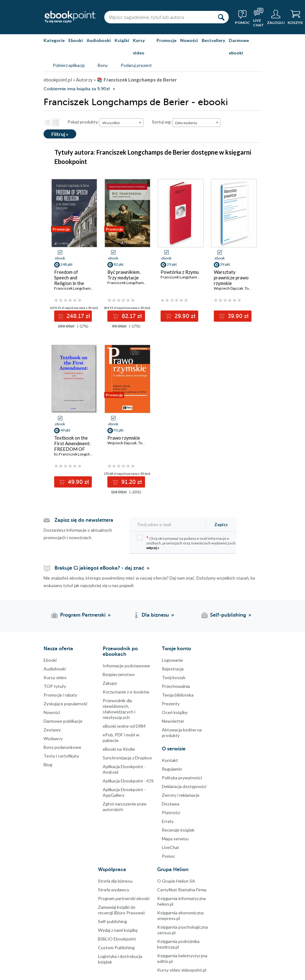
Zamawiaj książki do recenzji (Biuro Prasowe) (121, 910)
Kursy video (139, 47)
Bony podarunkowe (62, 747)
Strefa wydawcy (114, 890)
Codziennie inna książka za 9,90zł (77, 89)
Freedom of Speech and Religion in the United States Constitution (69, 283)
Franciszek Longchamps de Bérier (82, 288)
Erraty (168, 821)
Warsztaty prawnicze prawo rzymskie (231, 278)
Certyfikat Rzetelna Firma (182, 890)
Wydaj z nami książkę (118, 930)
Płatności (171, 812)
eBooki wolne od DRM (124, 726)
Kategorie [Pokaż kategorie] (54, 40)
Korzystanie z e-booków (126, 692)
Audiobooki (99, 40)
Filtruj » (60, 134)
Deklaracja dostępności (184, 786)
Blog (48, 765)
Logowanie (172, 660)
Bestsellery (213, 40)
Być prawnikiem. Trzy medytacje (124, 275)
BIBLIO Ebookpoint (117, 939)
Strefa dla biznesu (115, 881)
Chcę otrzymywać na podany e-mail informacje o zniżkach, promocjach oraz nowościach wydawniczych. (187, 542)
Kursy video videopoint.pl (182, 970)
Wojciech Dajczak (228, 288)
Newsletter (173, 721)
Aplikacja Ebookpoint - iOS (128, 781)
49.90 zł (78, 482)
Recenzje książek (178, 830)
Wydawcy (53, 738)
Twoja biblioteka (178, 695)
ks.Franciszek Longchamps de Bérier (85, 454)
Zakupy (110, 683)
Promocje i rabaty (60, 695)
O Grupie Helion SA (176, 881)
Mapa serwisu (175, 839)
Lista (47, 123)
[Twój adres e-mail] (169, 524)
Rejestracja (173, 669)
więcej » (153, 548)
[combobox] (122, 123)
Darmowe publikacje (63, 721)
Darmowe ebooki (239, 47)
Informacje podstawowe (126, 666)
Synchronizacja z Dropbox (127, 758)
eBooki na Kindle (119, 749)
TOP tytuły (55, 686)
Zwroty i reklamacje (181, 795)
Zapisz (221, 524)
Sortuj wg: (162, 122)
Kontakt (170, 760)
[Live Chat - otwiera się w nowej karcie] (258, 17)
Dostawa (171, 804)
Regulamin (172, 769)
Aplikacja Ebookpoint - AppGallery (124, 792)
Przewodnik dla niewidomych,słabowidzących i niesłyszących (119, 709)
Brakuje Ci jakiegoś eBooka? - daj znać (99, 568)
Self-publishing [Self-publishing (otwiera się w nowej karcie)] (228, 615)
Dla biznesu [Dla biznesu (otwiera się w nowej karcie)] (155, 615)
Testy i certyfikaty (61, 756)
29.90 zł (184, 316)
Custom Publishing (116, 947)
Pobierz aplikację (69, 65)
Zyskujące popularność (66, 704)
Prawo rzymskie (124, 438)
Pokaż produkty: (83, 122)
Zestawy (52, 730)
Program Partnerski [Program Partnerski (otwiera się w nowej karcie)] (83, 615)
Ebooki (76, 40)
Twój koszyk (174, 677)
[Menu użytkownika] (276, 17)
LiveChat (171, 847)
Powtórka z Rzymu (180, 272)
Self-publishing (113, 921)
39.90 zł (237, 316)
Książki (122, 40)
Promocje (167, 40)
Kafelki (55, 123)
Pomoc (169, 856)
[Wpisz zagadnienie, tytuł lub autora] (159, 17)
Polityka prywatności (182, 778)
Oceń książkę (175, 712)
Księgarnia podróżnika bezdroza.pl (178, 944)
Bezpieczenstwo (119, 674)
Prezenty (171, 704)
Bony (103, 65)
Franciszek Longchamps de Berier (189, 277)
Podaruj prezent (136, 65)
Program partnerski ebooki (124, 898)
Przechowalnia (176, 686)
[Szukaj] (221, 17)
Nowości (189, 40)
